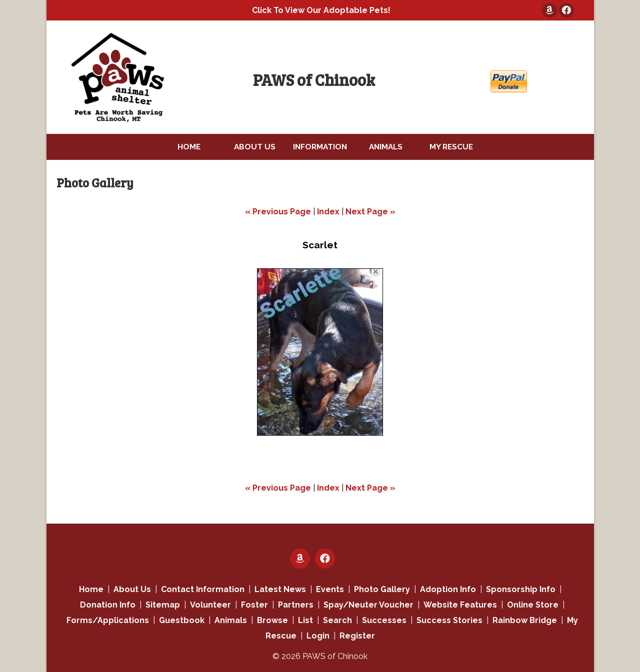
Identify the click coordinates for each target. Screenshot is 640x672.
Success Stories (449, 620)
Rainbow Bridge (525, 620)
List (305, 620)
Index (328, 212)
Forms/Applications (108, 620)
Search (337, 620)
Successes (384, 620)
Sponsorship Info (521, 589)
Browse (272, 620)
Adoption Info (448, 589)
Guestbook (182, 620)
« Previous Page (278, 212)
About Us (132, 589)
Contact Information (203, 589)
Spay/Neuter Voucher (368, 605)
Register (357, 636)
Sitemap (163, 605)
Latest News (280, 589)
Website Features (460, 605)
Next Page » (370, 212)
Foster (254, 605)
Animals (231, 620)
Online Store (533, 605)
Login (318, 636)
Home (91, 589)
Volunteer (210, 605)
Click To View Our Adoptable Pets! (321, 10)
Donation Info (108, 605)
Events (330, 589)
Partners (296, 605)
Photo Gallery (382, 589)
